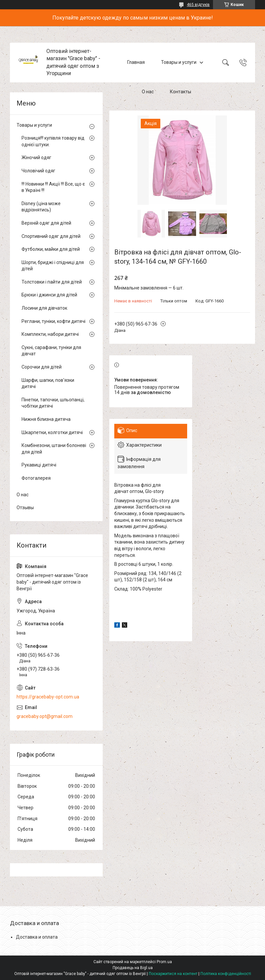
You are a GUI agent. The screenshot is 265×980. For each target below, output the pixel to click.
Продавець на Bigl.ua (133, 968)
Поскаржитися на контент (173, 974)
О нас (148, 92)
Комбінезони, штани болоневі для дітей (54, 449)
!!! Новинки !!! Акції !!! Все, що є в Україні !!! (53, 187)
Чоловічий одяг (38, 171)
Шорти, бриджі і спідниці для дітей (53, 266)
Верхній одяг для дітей (46, 223)
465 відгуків (198, 5)
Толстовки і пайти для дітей (52, 282)
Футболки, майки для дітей (51, 249)
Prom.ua (164, 962)
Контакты (181, 92)
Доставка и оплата (37, 937)
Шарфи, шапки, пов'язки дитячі (48, 383)
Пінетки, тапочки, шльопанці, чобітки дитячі (53, 403)
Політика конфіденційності (226, 974)
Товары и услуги (179, 62)
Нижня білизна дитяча (46, 419)
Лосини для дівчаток (44, 308)
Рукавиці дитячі (39, 465)
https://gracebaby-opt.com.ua (48, 697)
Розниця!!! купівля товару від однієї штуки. (53, 141)
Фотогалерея (36, 478)
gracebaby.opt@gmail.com (45, 716)
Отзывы (25, 508)
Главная (136, 62)
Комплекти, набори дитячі (50, 334)
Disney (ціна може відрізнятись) (41, 207)
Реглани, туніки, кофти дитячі (53, 321)
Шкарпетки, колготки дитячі (52, 432)
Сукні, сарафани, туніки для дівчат (51, 351)
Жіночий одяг (36, 157)
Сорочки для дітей (42, 367)
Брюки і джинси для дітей (49, 295)
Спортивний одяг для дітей (51, 236)
